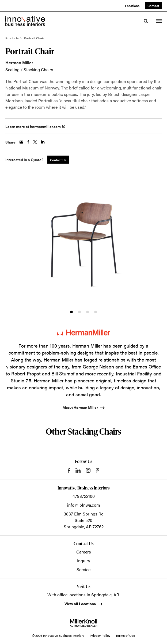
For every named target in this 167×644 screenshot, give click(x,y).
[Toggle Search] (146, 21)
